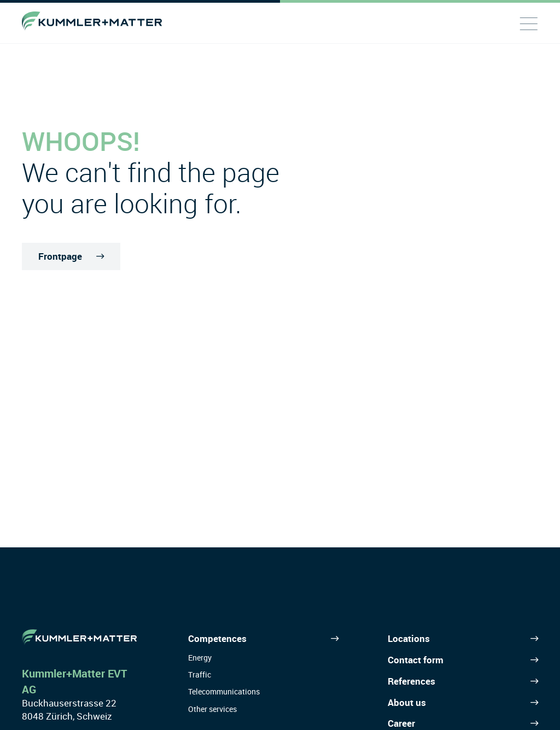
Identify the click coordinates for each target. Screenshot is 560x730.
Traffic (200, 674)
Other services (212, 709)
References (412, 681)
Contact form (416, 660)
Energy (200, 658)
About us (407, 702)
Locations (409, 638)
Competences (217, 638)
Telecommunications (224, 691)
